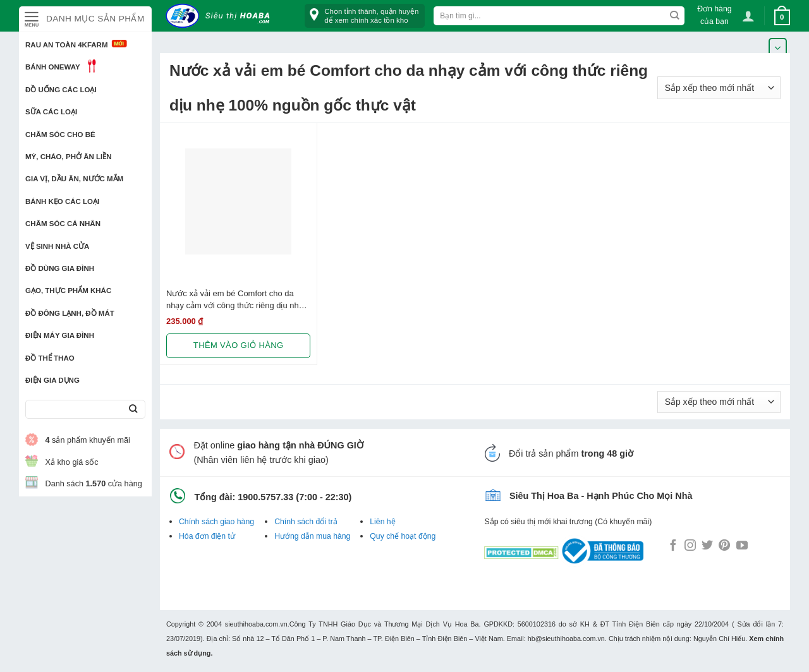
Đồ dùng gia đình (60, 268)
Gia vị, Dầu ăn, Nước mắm (74, 179)
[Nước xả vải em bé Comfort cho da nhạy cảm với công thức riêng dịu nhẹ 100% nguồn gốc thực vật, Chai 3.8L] (238, 201)
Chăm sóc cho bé (60, 135)
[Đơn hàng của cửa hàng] (719, 87)
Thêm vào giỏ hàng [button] (239, 345)
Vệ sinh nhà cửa (57, 246)
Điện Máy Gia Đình (60, 335)
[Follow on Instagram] (690, 546)
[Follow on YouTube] (742, 546)
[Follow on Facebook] (673, 546)
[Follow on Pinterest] (724, 546)
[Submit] (133, 410)
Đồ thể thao (50, 358)
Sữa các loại (51, 112)
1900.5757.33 (265, 497)
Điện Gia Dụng (52, 380)
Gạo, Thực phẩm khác (68, 291)
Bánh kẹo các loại (62, 201)
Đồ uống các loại (61, 90)
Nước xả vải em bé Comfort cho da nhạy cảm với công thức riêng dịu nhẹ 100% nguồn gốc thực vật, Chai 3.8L (235, 300)
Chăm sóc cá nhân (63, 224)
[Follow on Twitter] (707, 546)
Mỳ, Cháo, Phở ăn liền (69, 157)
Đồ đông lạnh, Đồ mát (70, 313)
